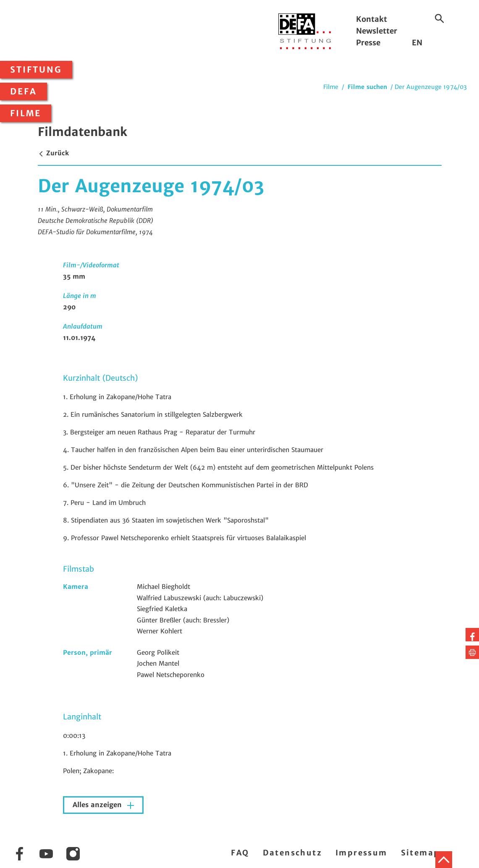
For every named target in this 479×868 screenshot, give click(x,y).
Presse (368, 43)
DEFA (24, 92)
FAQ (240, 853)
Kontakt (372, 19)
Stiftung (36, 70)
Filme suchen (367, 87)
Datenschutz (292, 853)
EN (417, 43)
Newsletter (377, 31)
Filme (26, 113)
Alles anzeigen (98, 805)
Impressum (361, 853)
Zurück (53, 153)
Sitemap (420, 853)
